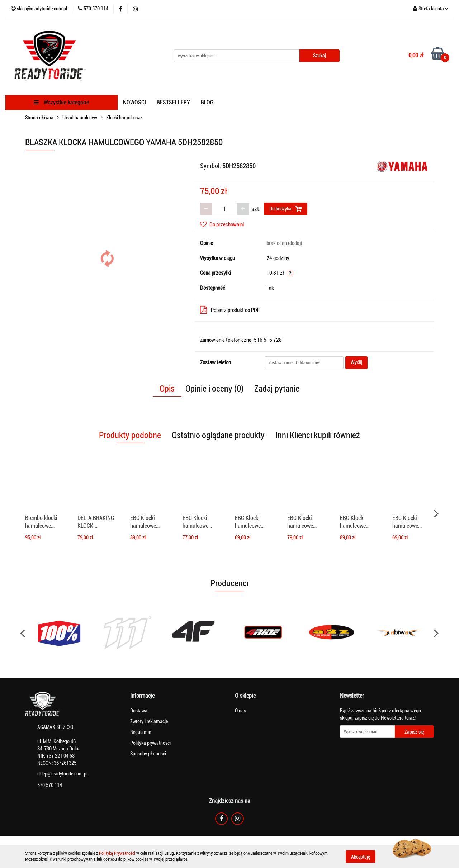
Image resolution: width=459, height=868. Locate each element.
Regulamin (141, 732)
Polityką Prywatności (117, 853)
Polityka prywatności (150, 743)
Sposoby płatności (148, 754)
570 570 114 (50, 785)
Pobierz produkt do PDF (230, 310)
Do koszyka (286, 209)
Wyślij (356, 362)
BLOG (207, 102)
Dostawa (139, 711)
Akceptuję (361, 857)
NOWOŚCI (134, 102)
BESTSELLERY (173, 102)
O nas (240, 711)
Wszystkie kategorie (61, 102)
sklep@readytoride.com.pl (62, 774)
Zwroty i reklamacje (149, 721)
